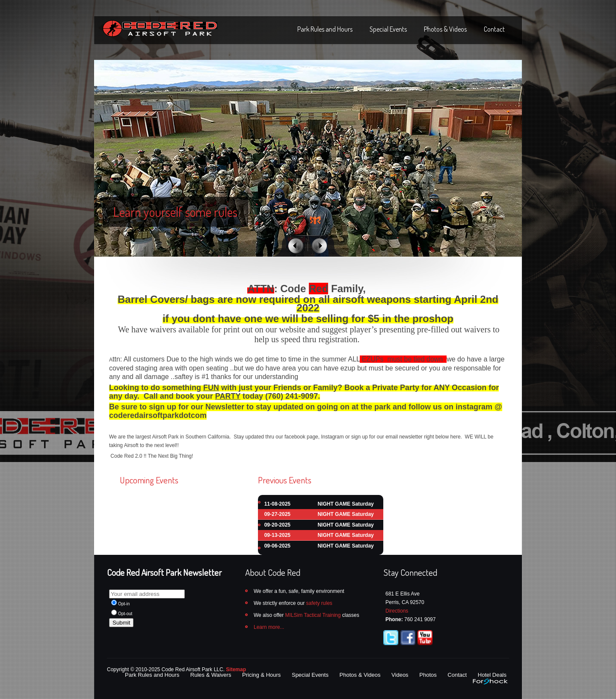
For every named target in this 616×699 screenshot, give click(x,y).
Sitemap (236, 669)
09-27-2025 (277, 514)
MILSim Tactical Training (313, 615)
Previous (296, 246)
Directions (397, 611)
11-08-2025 (277, 504)
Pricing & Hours (261, 675)
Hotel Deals (492, 675)
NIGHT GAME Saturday (345, 504)
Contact (494, 29)
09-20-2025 (277, 525)
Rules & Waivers (211, 675)
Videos (400, 675)
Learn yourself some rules (175, 212)
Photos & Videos (445, 29)
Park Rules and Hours (325, 29)
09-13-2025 (277, 535)
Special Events (388, 29)
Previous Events (285, 480)
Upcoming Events (149, 480)
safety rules (319, 603)
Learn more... (269, 627)
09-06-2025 (277, 546)
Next (319, 246)
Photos (428, 675)
